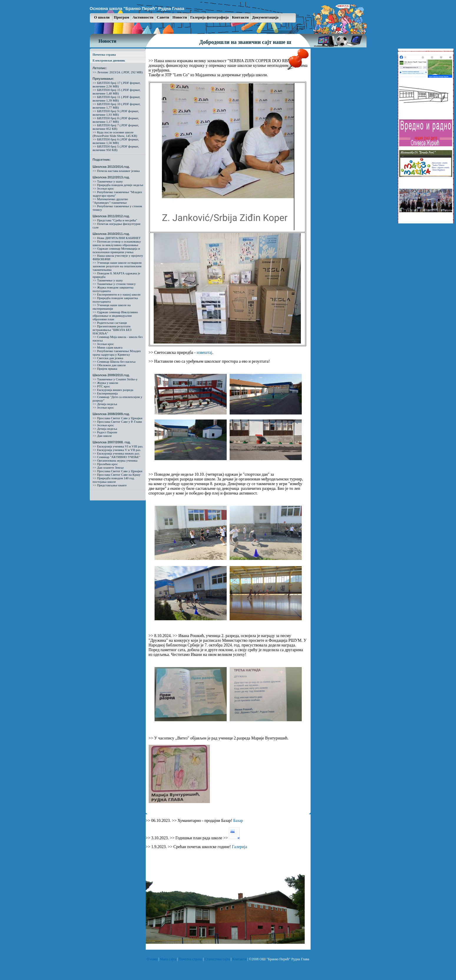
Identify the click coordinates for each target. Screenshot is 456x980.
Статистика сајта (218, 959)
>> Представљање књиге (110, 485)
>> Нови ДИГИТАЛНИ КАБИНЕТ (117, 238)
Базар (238, 821)
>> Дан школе (102, 436)
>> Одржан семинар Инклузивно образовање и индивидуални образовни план (115, 316)
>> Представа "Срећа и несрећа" (115, 220)
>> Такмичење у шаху (108, 181)
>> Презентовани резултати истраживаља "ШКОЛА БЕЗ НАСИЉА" (112, 330)
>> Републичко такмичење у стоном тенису (117, 208)
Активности (143, 17)
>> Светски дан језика (108, 358)
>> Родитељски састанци (110, 323)
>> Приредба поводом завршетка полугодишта (115, 300)
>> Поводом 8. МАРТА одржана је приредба (117, 275)
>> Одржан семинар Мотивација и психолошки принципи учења (116, 250)
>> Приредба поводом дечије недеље (118, 185)
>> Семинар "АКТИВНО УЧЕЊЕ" (117, 457)
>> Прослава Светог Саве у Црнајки (118, 418)
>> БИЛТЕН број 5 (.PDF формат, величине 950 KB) (116, 148)
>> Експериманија (105, 393)
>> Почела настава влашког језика (116, 171)
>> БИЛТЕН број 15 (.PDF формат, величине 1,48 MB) (117, 92)
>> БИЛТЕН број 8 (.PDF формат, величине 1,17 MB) (116, 120)
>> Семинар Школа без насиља (114, 362)
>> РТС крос (102, 386)
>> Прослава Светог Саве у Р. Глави (117, 422)
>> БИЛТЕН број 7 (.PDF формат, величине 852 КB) (116, 127)
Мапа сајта (168, 959)
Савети (163, 17)
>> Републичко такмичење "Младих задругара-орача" (117, 194)
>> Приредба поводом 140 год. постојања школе (114, 480)
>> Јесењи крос (103, 188)
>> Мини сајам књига (108, 347)
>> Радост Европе (105, 432)
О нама (153, 959)
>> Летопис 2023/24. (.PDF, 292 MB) (118, 72)
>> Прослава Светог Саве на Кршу (117, 475)
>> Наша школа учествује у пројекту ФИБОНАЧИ (118, 257)
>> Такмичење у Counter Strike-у (115, 379)
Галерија (240, 847)
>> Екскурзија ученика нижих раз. (116, 453)
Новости (180, 17)
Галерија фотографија (209, 17)
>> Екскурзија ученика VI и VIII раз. (118, 446)
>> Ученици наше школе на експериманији (112, 307)
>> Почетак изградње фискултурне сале (117, 225)
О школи (102, 17)
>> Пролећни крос (105, 464)
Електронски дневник (109, 60)
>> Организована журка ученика (115, 460)
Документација (265, 17)
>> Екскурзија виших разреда (113, 390)
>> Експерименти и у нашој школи (117, 294)
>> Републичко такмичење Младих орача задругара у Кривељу (117, 353)
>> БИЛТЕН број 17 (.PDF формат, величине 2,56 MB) (117, 84)
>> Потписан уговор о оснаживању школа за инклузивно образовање (117, 243)
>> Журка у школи (106, 383)
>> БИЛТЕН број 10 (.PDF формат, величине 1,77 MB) (117, 106)
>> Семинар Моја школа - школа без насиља (118, 339)
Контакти (240, 17)
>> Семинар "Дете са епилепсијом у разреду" (118, 399)
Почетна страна (104, 54)
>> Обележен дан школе (109, 365)
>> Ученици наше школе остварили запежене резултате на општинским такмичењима (117, 266)
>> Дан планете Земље (108, 467)
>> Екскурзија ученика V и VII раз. (117, 450)
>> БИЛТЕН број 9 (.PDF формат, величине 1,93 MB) (116, 113)
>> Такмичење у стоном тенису (114, 284)
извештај (204, 353)
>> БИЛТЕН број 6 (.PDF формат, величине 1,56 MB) (116, 141)
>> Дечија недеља (105, 404)
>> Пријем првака (105, 369)
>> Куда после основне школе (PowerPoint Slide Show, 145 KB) (115, 134)
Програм (122, 17)
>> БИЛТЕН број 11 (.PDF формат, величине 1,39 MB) (117, 99)
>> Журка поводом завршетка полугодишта (113, 289)
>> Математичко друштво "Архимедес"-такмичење (110, 201)
